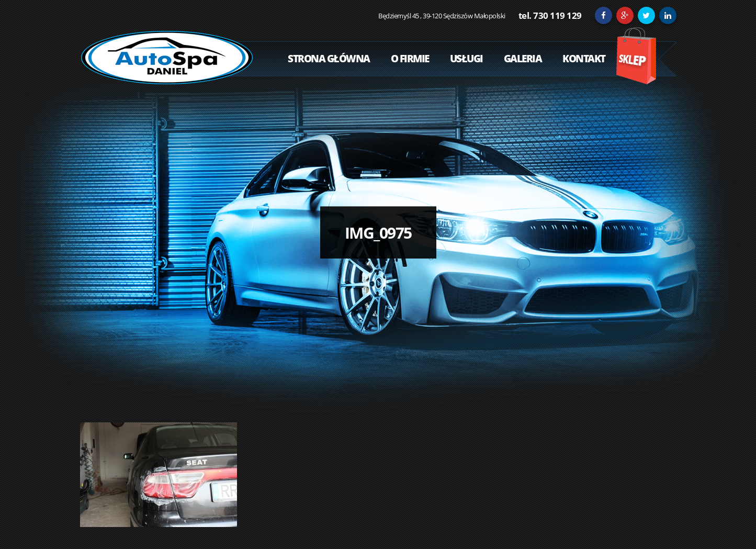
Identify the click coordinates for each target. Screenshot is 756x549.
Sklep (636, 56)
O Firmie (410, 59)
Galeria (523, 59)
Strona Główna (329, 59)
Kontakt (584, 59)
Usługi (466, 59)
